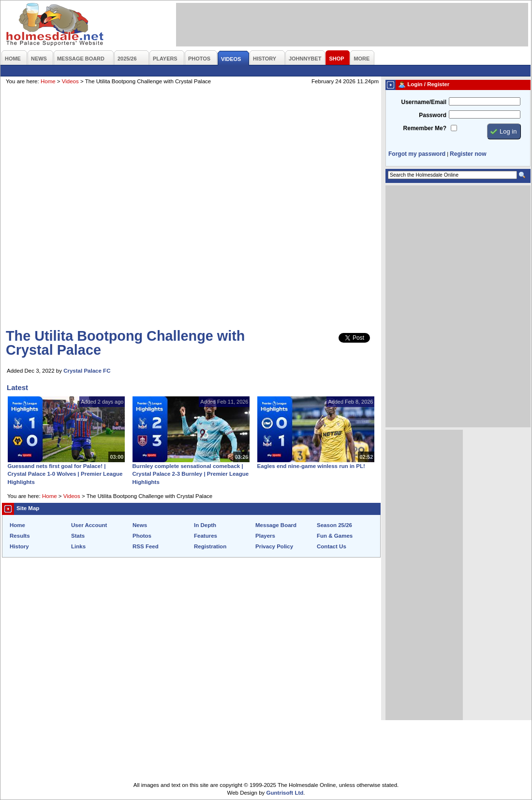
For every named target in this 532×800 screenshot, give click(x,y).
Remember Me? (425, 128)
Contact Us (332, 546)
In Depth (205, 525)
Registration (210, 546)
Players (265, 536)
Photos (142, 536)
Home (48, 81)
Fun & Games (335, 536)
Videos (70, 81)
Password (433, 115)
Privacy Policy (274, 546)
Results (20, 536)
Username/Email (424, 102)
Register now (468, 154)
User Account (89, 525)
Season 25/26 (334, 525)
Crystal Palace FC (87, 371)
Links (78, 546)
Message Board (276, 525)
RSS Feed (146, 546)
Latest (17, 387)
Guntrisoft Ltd (285, 793)
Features (206, 536)
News (140, 525)
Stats (78, 536)
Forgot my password (417, 154)
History (19, 546)
